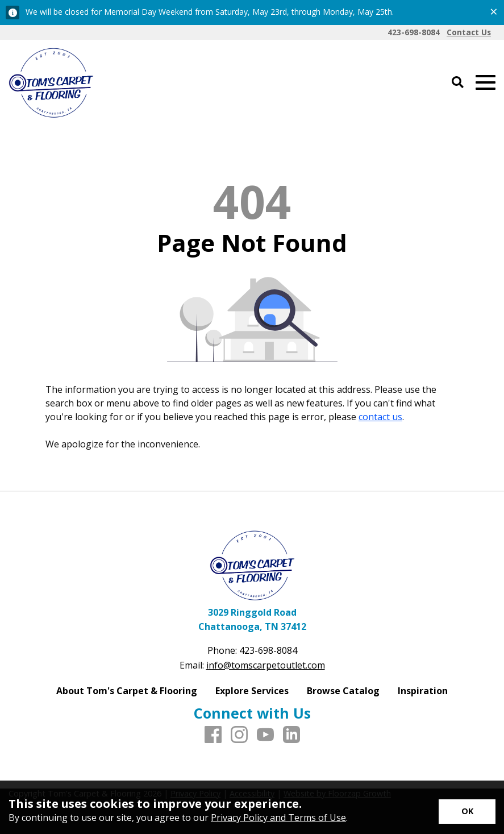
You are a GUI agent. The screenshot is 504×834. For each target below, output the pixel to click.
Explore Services (252, 691)
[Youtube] (265, 735)
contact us (380, 417)
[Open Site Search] (458, 83)
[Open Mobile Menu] (486, 83)
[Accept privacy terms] (467, 812)
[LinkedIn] (291, 735)
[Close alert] (494, 11)
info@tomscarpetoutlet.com (266, 665)
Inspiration (423, 691)
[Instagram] (239, 735)
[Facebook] (213, 735)
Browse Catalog (343, 691)
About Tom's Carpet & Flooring (127, 691)
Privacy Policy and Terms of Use (278, 818)
